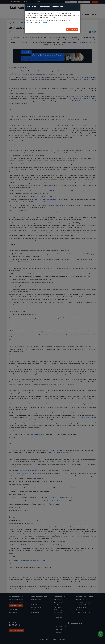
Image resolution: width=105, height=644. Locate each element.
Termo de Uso (43, 22)
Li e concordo (72, 29)
